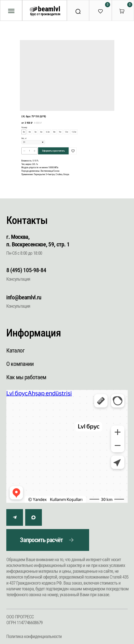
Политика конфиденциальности (34, 636)
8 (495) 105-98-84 (26, 270)
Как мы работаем (26, 377)
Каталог (15, 350)
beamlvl (49, 9)
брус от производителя (45, 14)
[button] (48, 540)
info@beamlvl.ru (24, 297)
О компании (20, 364)
